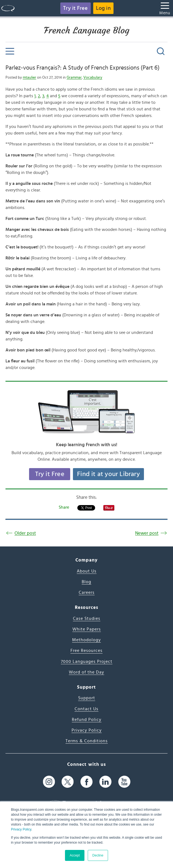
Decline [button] (98, 855)
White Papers (87, 629)
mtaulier (29, 78)
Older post (25, 533)
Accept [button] (75, 855)
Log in (103, 8)
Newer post (147, 533)
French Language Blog (87, 30)
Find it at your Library (108, 474)
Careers (87, 592)
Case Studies (87, 618)
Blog (86, 582)
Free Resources (86, 651)
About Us (87, 571)
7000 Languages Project (87, 661)
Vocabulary (93, 78)
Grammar (74, 78)
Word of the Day (86, 672)
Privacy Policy (21, 829)
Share (64, 507)
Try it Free (75, 8)
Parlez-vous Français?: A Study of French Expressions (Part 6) (83, 68)
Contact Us (86, 709)
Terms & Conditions (87, 741)
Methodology (86, 640)
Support (87, 698)
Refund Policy (87, 720)
